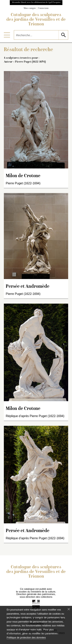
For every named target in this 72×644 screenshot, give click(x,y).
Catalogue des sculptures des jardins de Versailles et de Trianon (36, 20)
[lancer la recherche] (63, 35)
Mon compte (30, 8)
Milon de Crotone (23, 176)
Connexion (43, 8)
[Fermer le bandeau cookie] (69, 609)
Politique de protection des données (26, 638)
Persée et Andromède (28, 287)
